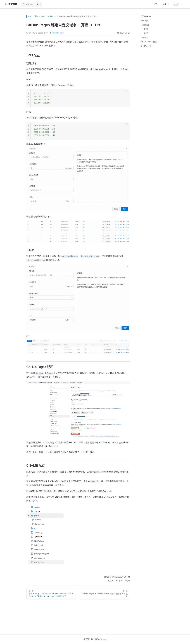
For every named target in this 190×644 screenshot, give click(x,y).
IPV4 (146, 29)
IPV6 (146, 33)
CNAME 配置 (146, 46)
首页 (30, 16)
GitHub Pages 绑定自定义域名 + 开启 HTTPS (77, 16)
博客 (36, 16)
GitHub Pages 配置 (149, 42)
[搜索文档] (32, 4)
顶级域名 (146, 25)
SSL (62, 33)
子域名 (145, 37)
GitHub (51, 16)
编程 (43, 16)
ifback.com (101, 639)
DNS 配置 (145, 21)
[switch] (176, 4)
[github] (184, 4)
